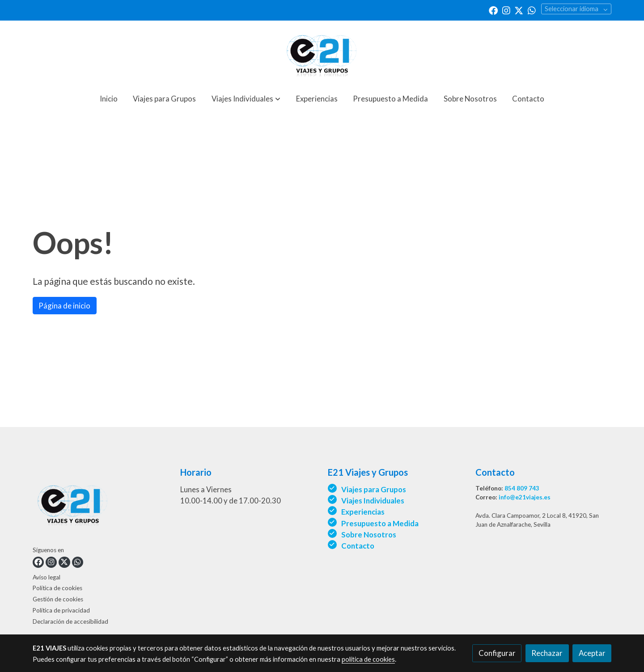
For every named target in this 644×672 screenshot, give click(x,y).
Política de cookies (57, 588)
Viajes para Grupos (374, 489)
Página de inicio (64, 306)
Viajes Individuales (373, 501)
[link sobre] (101, 505)
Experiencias (363, 512)
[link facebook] (493, 10)
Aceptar (592, 653)
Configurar (497, 653)
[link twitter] (519, 10)
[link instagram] (506, 10)
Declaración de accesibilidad (70, 621)
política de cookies (368, 659)
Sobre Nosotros (369, 535)
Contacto (358, 546)
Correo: (487, 497)
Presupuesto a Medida (380, 523)
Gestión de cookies (58, 599)
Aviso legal (47, 577)
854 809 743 (522, 488)
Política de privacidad (61, 610)
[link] (322, 53)
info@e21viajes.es (525, 497)
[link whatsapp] (532, 10)
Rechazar (547, 653)
